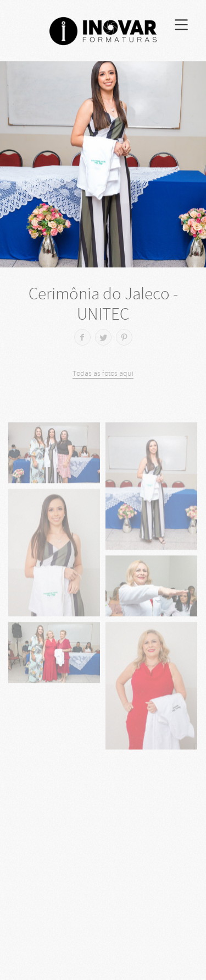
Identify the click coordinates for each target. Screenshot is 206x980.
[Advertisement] (103, 872)
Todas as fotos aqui (103, 373)
